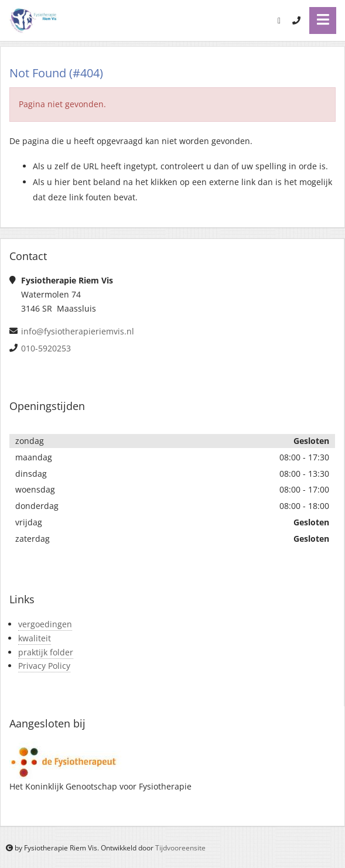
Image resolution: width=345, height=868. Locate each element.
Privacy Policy (44, 666)
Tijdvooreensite (180, 848)
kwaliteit (35, 638)
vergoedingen (45, 624)
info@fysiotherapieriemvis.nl (78, 331)
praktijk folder (46, 652)
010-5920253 (46, 348)
